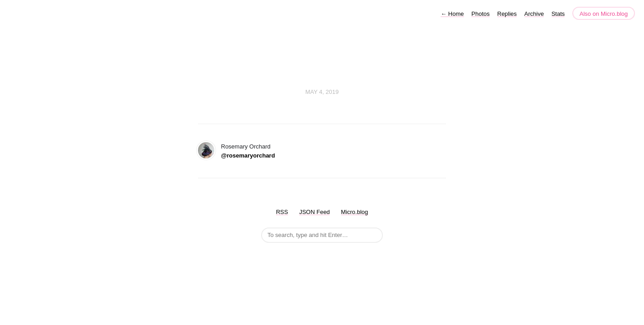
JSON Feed (314, 212)
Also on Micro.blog (604, 14)
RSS (282, 212)
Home (452, 14)
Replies (507, 14)
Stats (558, 14)
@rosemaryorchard (248, 156)
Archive (534, 14)
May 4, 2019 (322, 92)
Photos (480, 14)
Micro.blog (354, 212)
